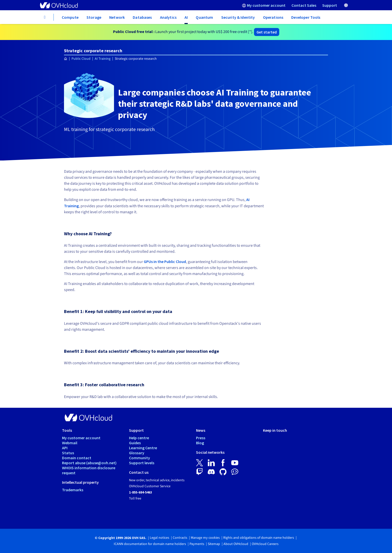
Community (139, 458)
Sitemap (214, 544)
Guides (135, 443)
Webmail (70, 443)
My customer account (81, 438)
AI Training (103, 59)
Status (68, 453)
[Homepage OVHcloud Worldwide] (66, 59)
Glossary (137, 453)
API (65, 448)
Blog (200, 443)
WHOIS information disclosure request (89, 470)
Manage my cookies (205, 538)
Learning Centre (143, 448)
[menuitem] (264, 5)
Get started (267, 32)
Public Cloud (81, 59)
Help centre (139, 438)
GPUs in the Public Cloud (165, 261)
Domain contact (77, 458)
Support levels (142, 463)
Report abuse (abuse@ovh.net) (89, 463)
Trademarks (73, 490)
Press (201, 438)
